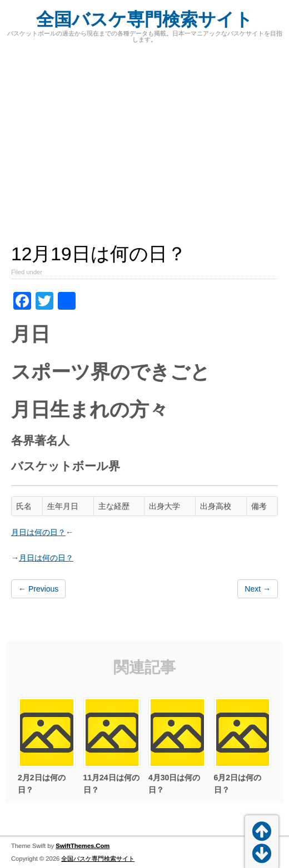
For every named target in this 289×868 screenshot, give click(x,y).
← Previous (38, 589)
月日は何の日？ (38, 532)
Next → (258, 589)
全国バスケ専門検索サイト (144, 19)
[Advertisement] (144, 137)
